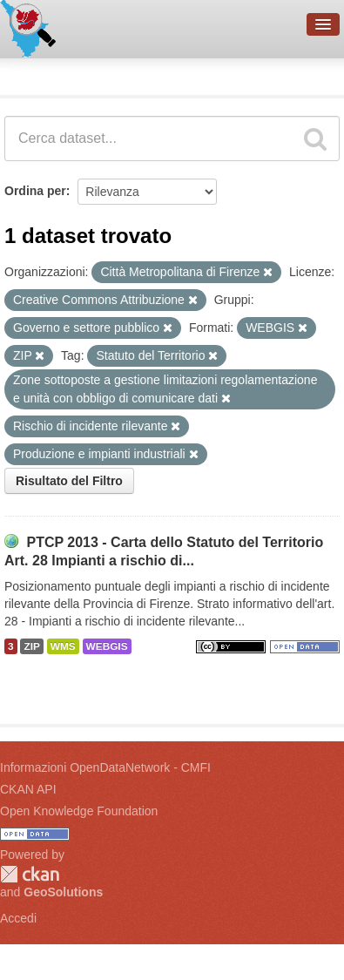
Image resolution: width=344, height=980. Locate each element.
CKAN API (28, 789)
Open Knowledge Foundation (79, 811)
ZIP (31, 646)
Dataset (31, 74)
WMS (63, 646)
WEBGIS (107, 646)
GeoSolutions (63, 892)
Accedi (18, 918)
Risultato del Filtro (69, 481)
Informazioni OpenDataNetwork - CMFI (105, 767)
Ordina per (35, 191)
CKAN (30, 874)
